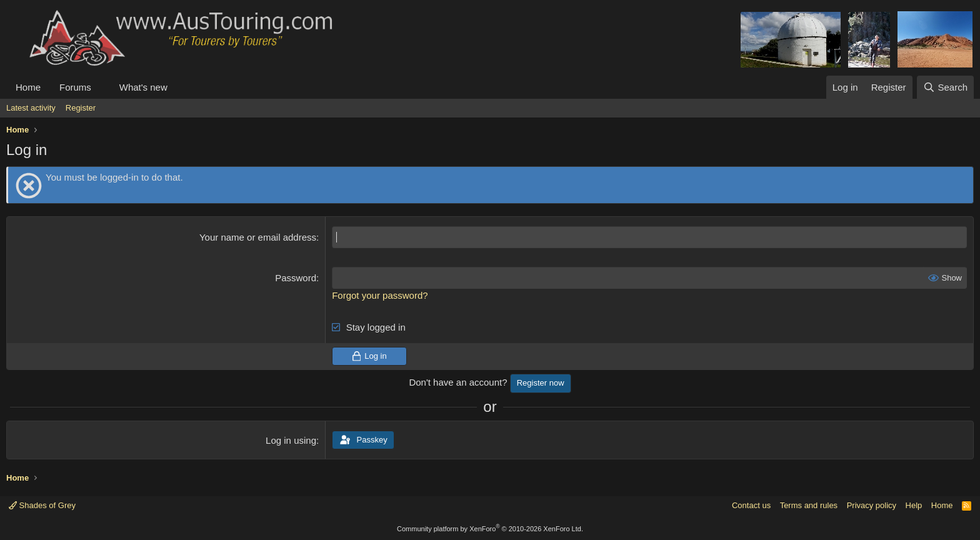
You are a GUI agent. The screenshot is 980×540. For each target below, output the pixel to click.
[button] (101, 87)
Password (296, 278)
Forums (75, 87)
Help (914, 505)
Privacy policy (872, 505)
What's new (143, 87)
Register (81, 108)
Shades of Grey (42, 505)
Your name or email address (258, 237)
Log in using (291, 440)
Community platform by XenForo (490, 529)
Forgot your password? (380, 295)
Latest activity (31, 108)
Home (28, 87)
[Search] (945, 87)
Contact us (751, 505)
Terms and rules (809, 505)
